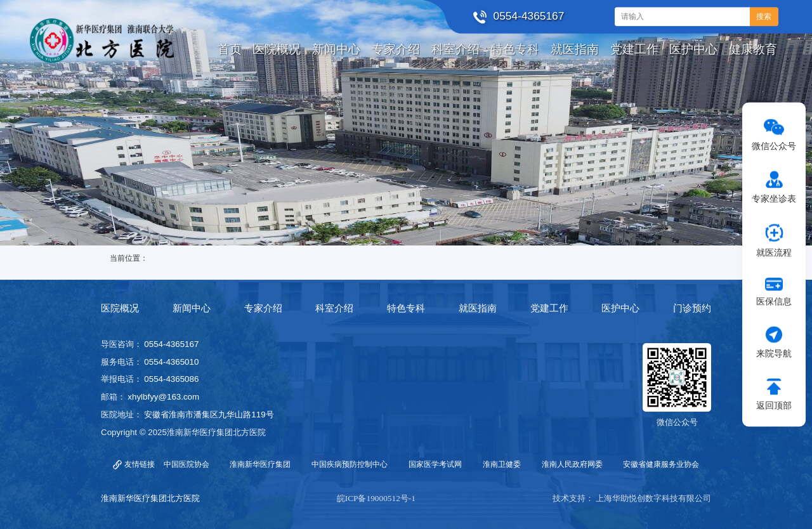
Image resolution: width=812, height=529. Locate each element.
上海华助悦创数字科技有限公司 (653, 498)
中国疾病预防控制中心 (350, 464)
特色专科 (406, 308)
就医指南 (478, 308)
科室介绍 (334, 308)
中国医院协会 (187, 464)
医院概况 (120, 308)
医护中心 (620, 308)
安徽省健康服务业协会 (661, 464)
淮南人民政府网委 (572, 464)
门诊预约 (692, 308)
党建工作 (549, 308)
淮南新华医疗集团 (260, 464)
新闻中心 (192, 308)
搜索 (764, 16)
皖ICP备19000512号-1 (376, 498)
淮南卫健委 (502, 464)
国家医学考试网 (435, 464)
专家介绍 (263, 308)
